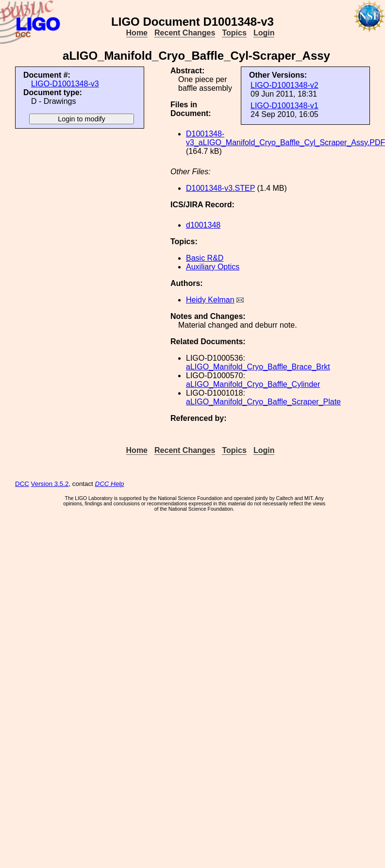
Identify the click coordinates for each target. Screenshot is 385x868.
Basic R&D (205, 258)
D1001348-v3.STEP (220, 188)
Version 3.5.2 (50, 484)
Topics (234, 33)
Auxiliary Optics (213, 267)
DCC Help (110, 484)
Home (137, 33)
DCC (22, 484)
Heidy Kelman (210, 300)
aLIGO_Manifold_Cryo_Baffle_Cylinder (253, 384)
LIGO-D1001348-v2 (285, 85)
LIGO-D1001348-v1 (285, 106)
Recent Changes (185, 33)
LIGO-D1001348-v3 (65, 84)
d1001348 (203, 225)
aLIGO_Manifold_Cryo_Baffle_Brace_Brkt (258, 367)
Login (264, 33)
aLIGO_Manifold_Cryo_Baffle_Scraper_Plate (263, 402)
